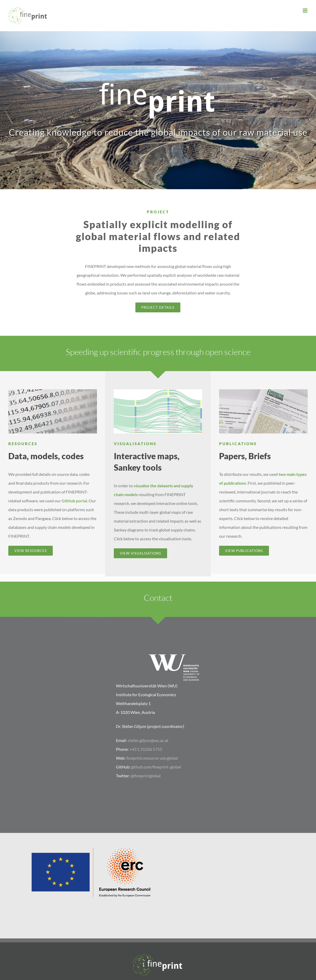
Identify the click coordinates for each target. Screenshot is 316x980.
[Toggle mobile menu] (305, 11)
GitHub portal (74, 501)
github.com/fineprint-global (156, 767)
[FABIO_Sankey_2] (158, 391)
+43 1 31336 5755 (146, 749)
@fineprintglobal (146, 776)
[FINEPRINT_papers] (263, 391)
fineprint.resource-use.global (152, 758)
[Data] (52, 391)
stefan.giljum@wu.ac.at (148, 740)
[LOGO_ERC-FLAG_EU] (90, 848)
